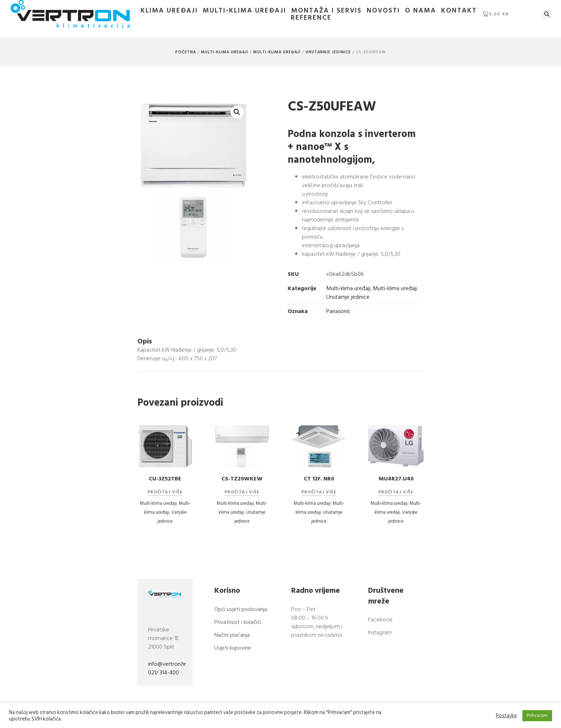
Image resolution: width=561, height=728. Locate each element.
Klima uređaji (169, 11)
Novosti (383, 11)
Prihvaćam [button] (537, 715)
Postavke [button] (506, 716)
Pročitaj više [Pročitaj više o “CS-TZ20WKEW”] (242, 492)
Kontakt (459, 11)
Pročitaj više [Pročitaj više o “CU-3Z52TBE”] (165, 492)
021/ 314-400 (164, 673)
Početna (186, 52)
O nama (421, 11)
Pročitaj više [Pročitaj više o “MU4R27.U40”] (396, 492)
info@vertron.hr (167, 664)
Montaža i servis (326, 11)
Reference (311, 18)
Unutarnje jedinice (328, 52)
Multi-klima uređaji (245, 11)
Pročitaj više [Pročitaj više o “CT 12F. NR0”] (319, 492)
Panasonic (338, 311)
